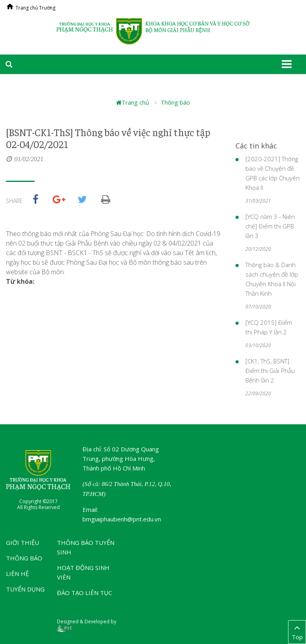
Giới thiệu (23, 543)
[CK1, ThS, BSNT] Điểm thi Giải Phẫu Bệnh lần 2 (270, 371)
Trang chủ (132, 102)
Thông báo (175, 102)
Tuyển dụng (25, 589)
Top (297, 632)
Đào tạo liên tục (84, 593)
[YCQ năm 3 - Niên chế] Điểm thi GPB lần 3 (270, 226)
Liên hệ (17, 574)
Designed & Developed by (87, 625)
